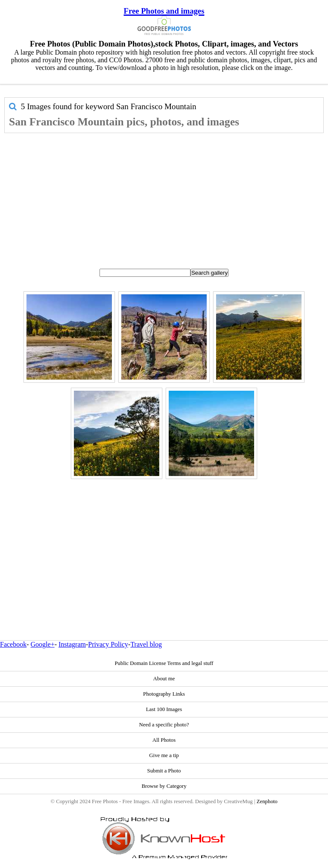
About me (164, 679)
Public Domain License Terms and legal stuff (164, 663)
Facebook (13, 644)
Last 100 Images (164, 709)
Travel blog (146, 644)
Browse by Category (164, 786)
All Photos (164, 740)
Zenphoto (267, 801)
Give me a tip (164, 755)
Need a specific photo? (164, 725)
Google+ (43, 644)
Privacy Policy (108, 644)
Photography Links (164, 694)
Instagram (72, 644)
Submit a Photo (164, 771)
